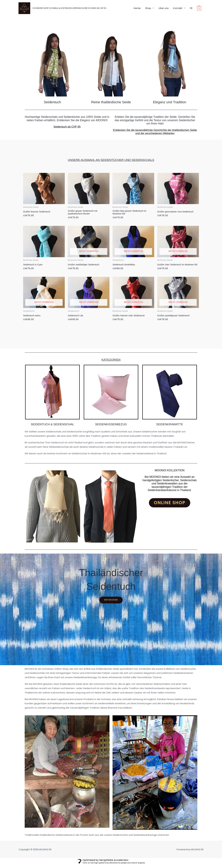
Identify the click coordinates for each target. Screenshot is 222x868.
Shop (148, 10)
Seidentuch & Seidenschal (52, 427)
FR (191, 10)
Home (137, 10)
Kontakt (178, 10)
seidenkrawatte (170, 427)
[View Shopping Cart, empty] (199, 10)
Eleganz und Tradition (170, 102)
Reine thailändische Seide (111, 102)
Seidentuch (52, 102)
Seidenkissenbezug (111, 427)
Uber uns (164, 10)
